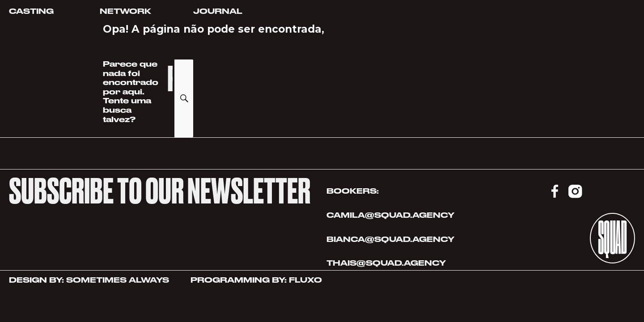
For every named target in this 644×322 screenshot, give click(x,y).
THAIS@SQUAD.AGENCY (387, 263)
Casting (31, 11)
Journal (218, 11)
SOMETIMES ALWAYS (118, 280)
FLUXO (305, 280)
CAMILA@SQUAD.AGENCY (390, 215)
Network (125, 11)
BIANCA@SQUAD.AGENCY (390, 239)
